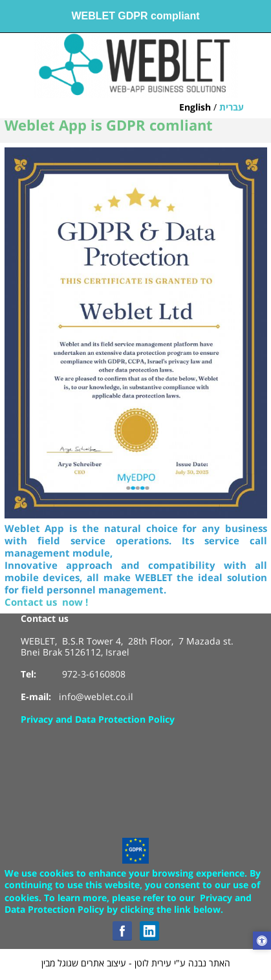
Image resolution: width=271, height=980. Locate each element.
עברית (232, 108)
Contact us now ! (46, 603)
